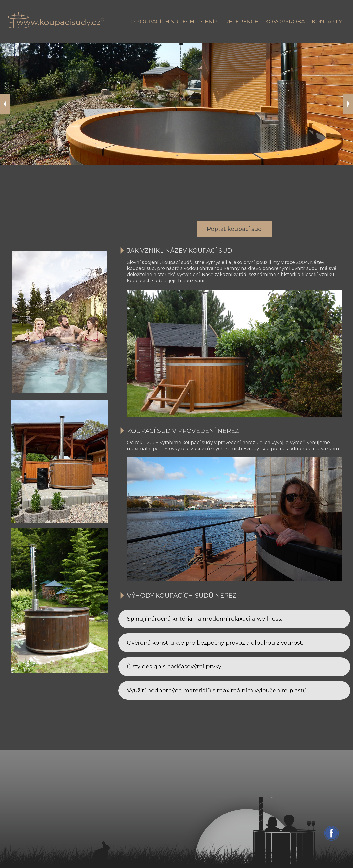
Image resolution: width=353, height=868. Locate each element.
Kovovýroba (285, 21)
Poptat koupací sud (234, 229)
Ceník (210, 21)
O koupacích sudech (162, 21)
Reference (242, 21)
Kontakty (327, 21)
